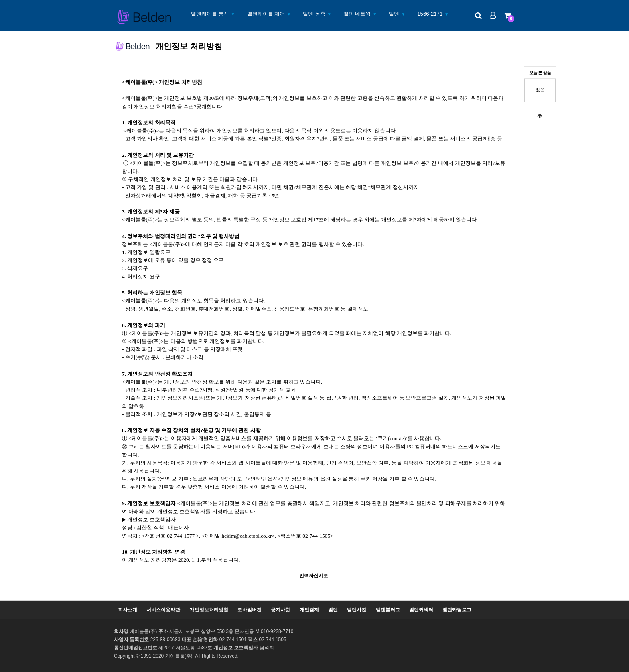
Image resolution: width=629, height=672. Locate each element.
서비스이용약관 (163, 610)
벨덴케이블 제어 (266, 14)
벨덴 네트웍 (357, 14)
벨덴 (394, 14)
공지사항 (280, 610)
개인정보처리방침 (209, 610)
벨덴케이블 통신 (210, 14)
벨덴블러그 (388, 610)
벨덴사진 (357, 610)
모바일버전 (250, 610)
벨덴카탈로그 (457, 610)
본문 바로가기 (0, 0)
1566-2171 (430, 14)
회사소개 (128, 610)
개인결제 (309, 610)
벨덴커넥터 (421, 610)
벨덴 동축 (314, 14)
